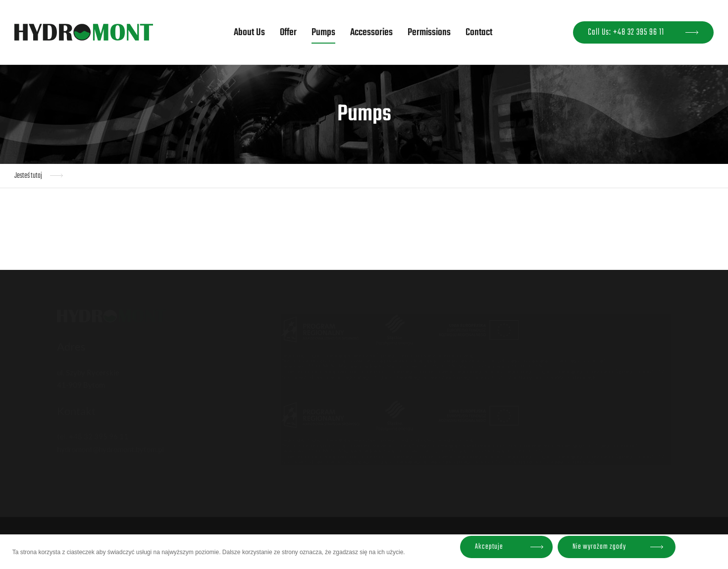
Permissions (429, 32)
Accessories (371, 32)
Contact (479, 32)
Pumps (323, 32)
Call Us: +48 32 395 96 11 (626, 32)
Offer (288, 32)
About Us (249, 32)
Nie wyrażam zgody (599, 547)
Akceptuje (489, 547)
